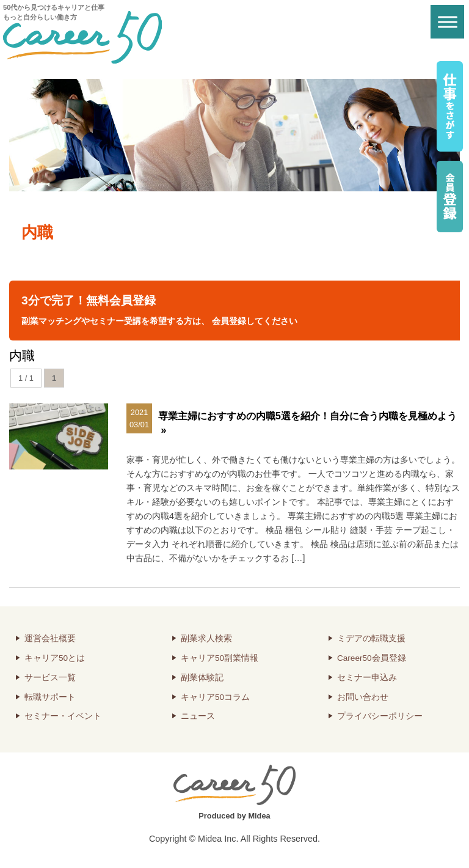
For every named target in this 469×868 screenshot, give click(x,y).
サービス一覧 (50, 678)
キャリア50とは (55, 658)
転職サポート (50, 697)
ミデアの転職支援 (371, 638)
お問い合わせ (363, 697)
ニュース (198, 716)
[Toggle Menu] (448, 22)
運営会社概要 (50, 638)
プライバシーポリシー (380, 716)
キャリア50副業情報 (220, 658)
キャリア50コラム (215, 697)
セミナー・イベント (63, 716)
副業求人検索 (206, 638)
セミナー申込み (367, 678)
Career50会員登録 (372, 658)
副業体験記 (202, 678)
